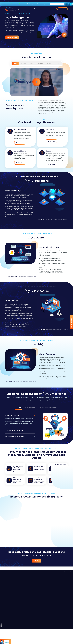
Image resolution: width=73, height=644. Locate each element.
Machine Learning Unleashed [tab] (54, 330)
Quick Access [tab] (22, 276)
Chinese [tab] (24, 63)
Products (30, 9)
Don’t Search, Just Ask (12, 416)
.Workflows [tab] (30, 407)
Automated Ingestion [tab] (22, 381)
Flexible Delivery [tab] (32, 276)
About (48, 9)
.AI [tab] (18, 407)
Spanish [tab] (58, 63)
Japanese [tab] (41, 63)
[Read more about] (12, 9)
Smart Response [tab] (10, 381)
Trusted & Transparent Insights (15, 430)
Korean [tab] (49, 63)
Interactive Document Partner (15, 437)
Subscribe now (12, 37)
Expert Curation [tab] (52, 220)
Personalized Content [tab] (12, 276)
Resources (42, 9)
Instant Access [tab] (33, 381)
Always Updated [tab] (63, 220)
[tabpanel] (37, 201)
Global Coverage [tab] (42, 220)
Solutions (36, 9)
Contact (53, 9)
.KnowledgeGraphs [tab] (49, 407)
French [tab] (32, 63)
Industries (24, 9)
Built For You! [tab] (41, 330)
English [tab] (15, 63)
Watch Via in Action (57, 4)
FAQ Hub (36, 561)
